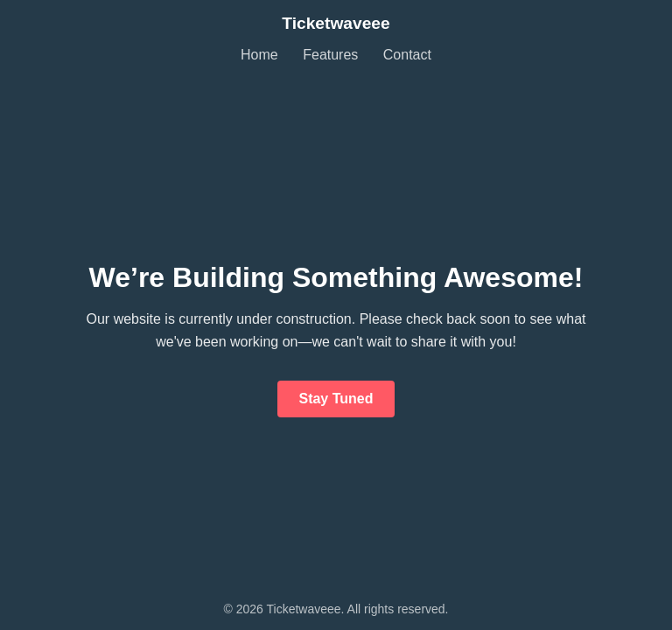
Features (330, 55)
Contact (407, 55)
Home (259, 55)
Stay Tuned (336, 399)
